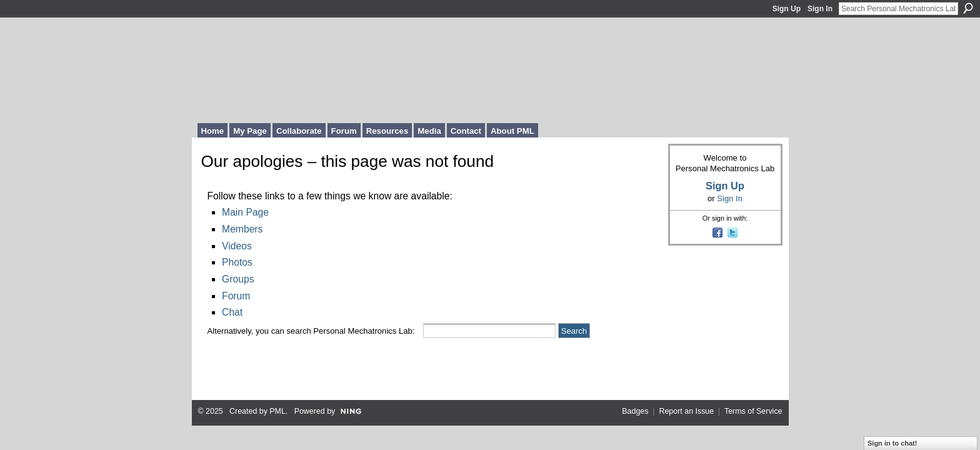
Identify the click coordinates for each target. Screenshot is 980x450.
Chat (232, 312)
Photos (237, 262)
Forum (236, 296)
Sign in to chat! (892, 443)
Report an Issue (686, 411)
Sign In (820, 9)
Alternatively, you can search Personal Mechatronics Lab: (311, 331)
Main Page (245, 212)
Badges (635, 411)
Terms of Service (753, 411)
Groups (238, 279)
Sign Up (787, 9)
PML (277, 411)
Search (968, 8)
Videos (237, 246)
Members (242, 229)
